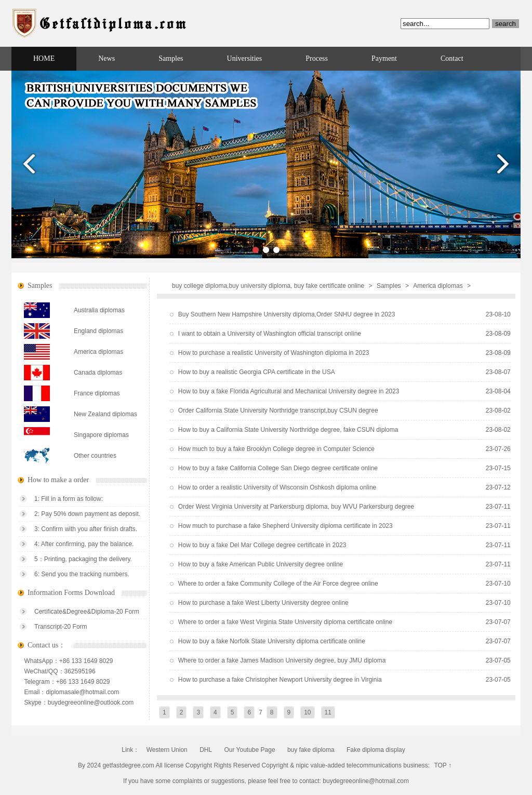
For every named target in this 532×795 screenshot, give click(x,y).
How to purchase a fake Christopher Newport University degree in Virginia (280, 680)
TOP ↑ (443, 765)
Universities (245, 58)
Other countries (95, 456)
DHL (206, 750)
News (107, 58)
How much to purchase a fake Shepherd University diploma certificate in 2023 (285, 526)
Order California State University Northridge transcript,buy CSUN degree (278, 410)
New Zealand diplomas (105, 414)
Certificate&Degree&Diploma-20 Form (87, 612)
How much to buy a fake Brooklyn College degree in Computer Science (276, 449)
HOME (44, 58)
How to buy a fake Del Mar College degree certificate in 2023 (262, 545)
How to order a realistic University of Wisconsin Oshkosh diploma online (277, 487)
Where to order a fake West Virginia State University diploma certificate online (285, 622)
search (506, 24)
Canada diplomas (98, 373)
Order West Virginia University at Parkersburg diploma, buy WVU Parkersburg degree (296, 507)
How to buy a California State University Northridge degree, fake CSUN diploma (288, 430)
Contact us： (47, 645)
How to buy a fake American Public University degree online (261, 564)
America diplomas (438, 286)
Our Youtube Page (249, 750)
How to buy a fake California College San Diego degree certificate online (278, 468)
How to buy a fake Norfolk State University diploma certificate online (272, 641)
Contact (452, 58)
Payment (384, 58)
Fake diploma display (376, 750)
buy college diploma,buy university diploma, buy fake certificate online (268, 286)
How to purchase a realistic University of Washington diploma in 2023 (274, 353)
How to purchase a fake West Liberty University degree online (263, 603)
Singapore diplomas (101, 435)
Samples (171, 58)
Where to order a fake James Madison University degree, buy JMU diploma (282, 660)
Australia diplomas (99, 310)
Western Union (167, 750)
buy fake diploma (311, 750)
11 (328, 712)
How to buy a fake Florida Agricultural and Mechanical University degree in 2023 (289, 391)
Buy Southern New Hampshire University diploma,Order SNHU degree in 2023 (287, 314)
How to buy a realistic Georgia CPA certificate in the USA (257, 372)
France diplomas (97, 393)
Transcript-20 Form (61, 627)
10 (307, 712)
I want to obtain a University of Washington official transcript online (270, 334)
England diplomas (98, 331)
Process (317, 58)
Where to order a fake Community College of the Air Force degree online (278, 584)
